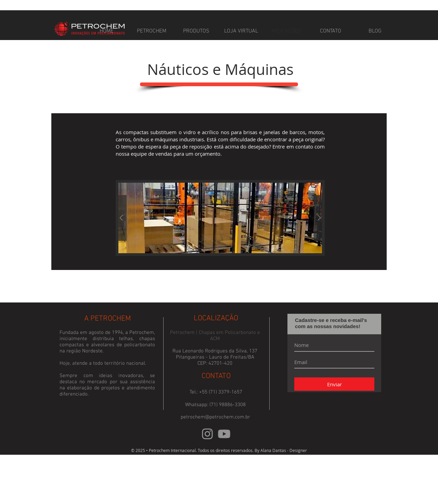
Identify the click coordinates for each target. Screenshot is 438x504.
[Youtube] (224, 434)
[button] (220, 218)
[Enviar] (334, 384)
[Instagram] (207, 434)
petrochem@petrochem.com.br (215, 417)
